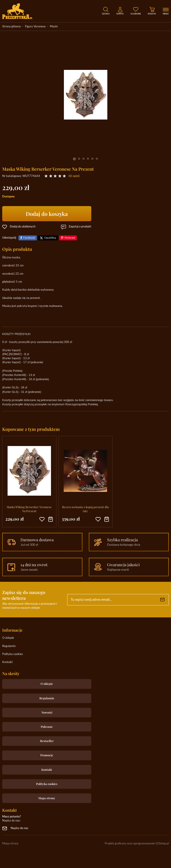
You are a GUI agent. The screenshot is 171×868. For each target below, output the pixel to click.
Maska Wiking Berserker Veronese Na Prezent (29, 509)
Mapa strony (47, 798)
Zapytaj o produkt (80, 227)
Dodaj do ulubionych (23, 227)
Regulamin (9, 646)
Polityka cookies (13, 654)
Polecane (47, 727)
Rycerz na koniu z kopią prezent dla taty (85, 509)
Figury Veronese (35, 27)
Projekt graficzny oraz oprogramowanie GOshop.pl (137, 844)
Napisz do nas (19, 828)
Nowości (47, 712)
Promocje (47, 755)
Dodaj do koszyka (47, 214)
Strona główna (11, 27)
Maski (54, 27)
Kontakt (7, 662)
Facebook (29, 238)
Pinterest (70, 238)
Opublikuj (50, 238)
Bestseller (47, 741)
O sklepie (8, 638)
